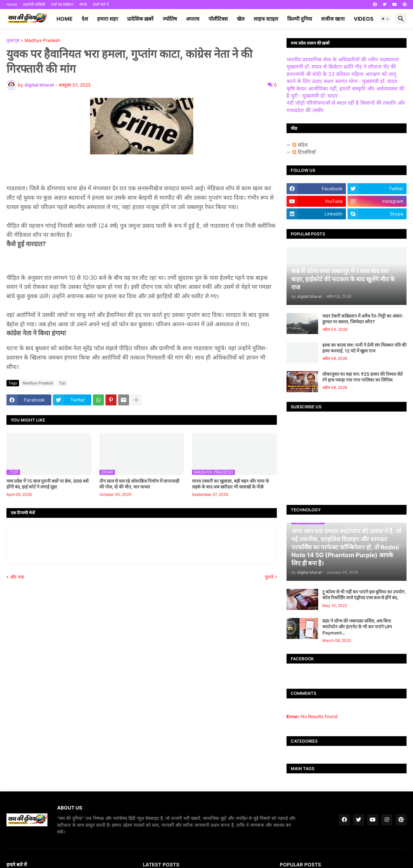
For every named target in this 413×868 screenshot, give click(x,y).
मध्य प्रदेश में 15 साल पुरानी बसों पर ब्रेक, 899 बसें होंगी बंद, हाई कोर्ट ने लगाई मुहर (47, 484)
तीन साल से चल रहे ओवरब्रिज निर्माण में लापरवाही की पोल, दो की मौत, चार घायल (139, 484)
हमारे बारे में (101, 4)
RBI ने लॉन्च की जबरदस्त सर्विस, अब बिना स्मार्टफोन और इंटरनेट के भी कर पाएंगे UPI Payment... (357, 627)
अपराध (193, 19)
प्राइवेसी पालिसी (34, 4)
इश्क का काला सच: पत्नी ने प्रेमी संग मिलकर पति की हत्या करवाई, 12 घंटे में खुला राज (364, 348)
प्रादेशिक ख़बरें (140, 19)
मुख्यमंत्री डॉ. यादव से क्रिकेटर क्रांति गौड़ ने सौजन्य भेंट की (341, 67)
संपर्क (83, 4)
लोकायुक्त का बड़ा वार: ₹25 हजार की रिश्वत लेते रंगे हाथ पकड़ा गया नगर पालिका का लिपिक (363, 377)
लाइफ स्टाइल (266, 19)
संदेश (300, 145)
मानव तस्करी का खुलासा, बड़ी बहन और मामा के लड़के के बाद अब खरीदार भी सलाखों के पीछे (231, 484)
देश (85, 19)
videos (363, 19)
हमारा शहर (108, 19)
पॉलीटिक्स (218, 19)
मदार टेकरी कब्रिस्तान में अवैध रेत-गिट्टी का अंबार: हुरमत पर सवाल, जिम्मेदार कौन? (363, 319)
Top (62, 383)
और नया (17, 577)
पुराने (269, 577)
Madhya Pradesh (42, 41)
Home (12, 4)
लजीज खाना (333, 19)
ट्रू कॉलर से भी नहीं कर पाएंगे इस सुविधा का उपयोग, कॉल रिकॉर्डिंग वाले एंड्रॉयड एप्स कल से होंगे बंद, (364, 595)
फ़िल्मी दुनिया (300, 19)
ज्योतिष (170, 19)
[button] (385, 19)
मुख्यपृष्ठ (13, 41)
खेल (241, 19)
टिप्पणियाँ (304, 152)
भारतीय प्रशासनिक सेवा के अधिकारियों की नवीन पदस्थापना (343, 59)
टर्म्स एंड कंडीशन (62, 4)
